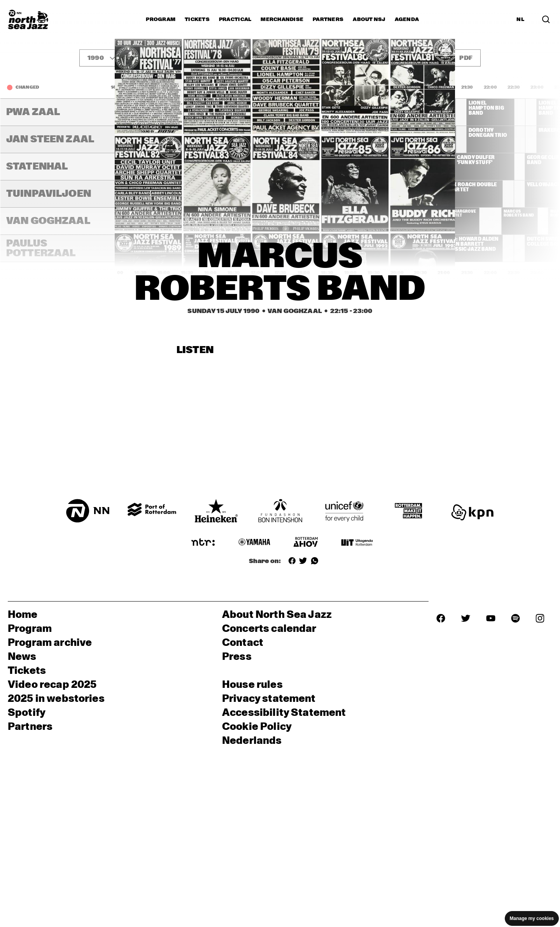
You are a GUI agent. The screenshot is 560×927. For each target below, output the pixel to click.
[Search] (546, 19)
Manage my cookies (532, 918)
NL (520, 19)
